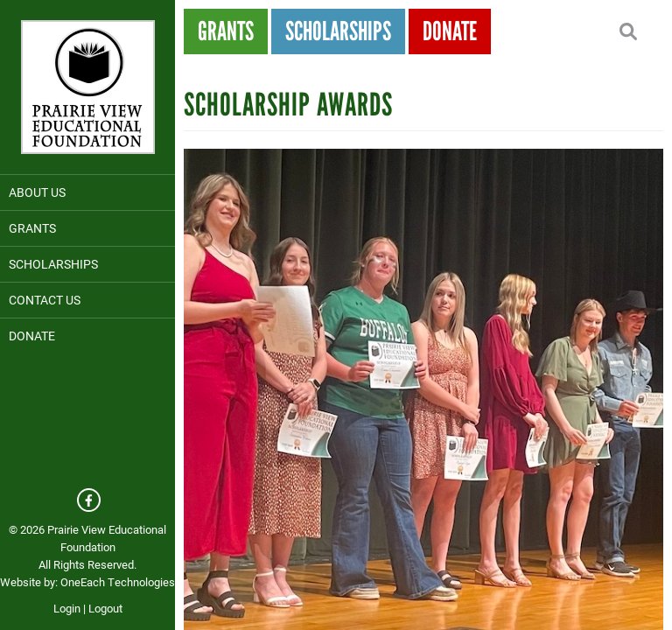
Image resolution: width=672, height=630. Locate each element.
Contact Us (45, 300)
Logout (105, 608)
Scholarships (53, 264)
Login (67, 608)
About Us (37, 192)
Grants (32, 228)
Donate (32, 336)
